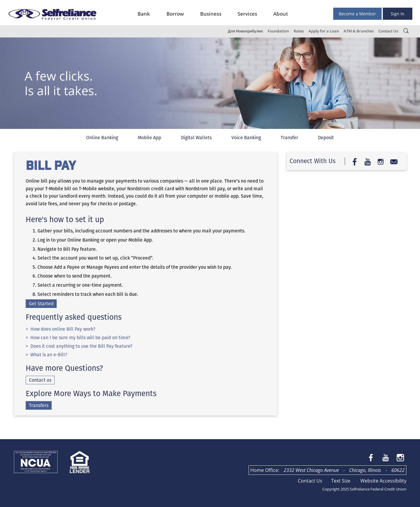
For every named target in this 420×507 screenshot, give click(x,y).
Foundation (278, 31)
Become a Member (357, 14)
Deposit (326, 138)
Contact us (40, 380)
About (281, 14)
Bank (144, 14)
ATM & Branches (359, 31)
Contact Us (388, 31)
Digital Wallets (196, 138)
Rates (299, 31)
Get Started (41, 304)
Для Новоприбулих (245, 31)
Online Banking (102, 138)
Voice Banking (246, 138)
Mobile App (149, 138)
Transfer (289, 138)
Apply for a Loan (324, 31)
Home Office (264, 470)
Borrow (175, 14)
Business (211, 14)
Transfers (39, 405)
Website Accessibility (383, 481)
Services (247, 14)
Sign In (398, 14)
